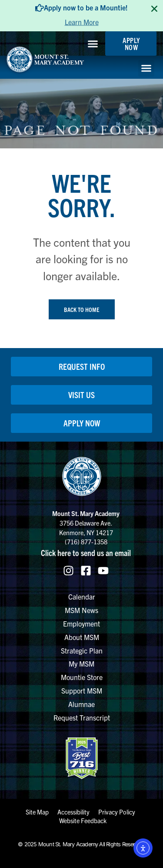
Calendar (82, 597)
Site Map (37, 812)
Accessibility (73, 812)
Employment (81, 623)
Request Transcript (82, 717)
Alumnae (81, 704)
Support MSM (82, 690)
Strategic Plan (82, 650)
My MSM (81, 664)
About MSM (82, 637)
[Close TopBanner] (154, 9)
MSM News (81, 610)
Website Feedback (83, 821)
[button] (93, 44)
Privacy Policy (117, 812)
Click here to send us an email (86, 553)
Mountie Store (82, 677)
